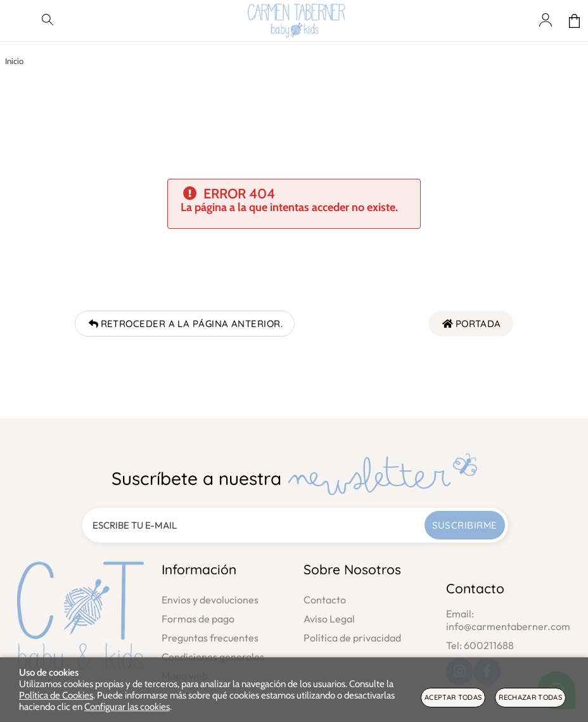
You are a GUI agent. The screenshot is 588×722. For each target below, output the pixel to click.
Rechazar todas (530, 697)
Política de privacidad (352, 638)
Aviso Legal (329, 619)
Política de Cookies (56, 695)
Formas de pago (198, 619)
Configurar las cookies (127, 707)
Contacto (325, 600)
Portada (471, 324)
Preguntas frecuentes (210, 638)
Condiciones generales (213, 657)
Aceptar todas (453, 697)
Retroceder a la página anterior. (185, 324)
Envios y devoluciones (210, 600)
